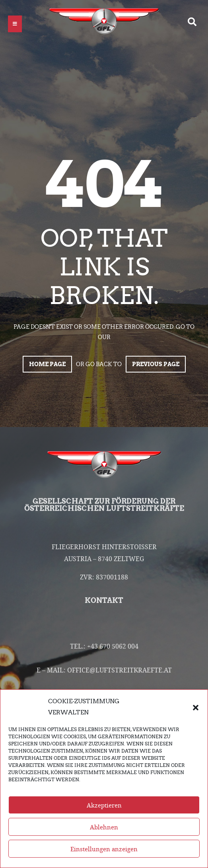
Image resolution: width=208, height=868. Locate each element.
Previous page (156, 364)
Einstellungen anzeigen (104, 849)
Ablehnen (104, 827)
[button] (196, 707)
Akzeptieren (104, 805)
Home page (47, 364)
